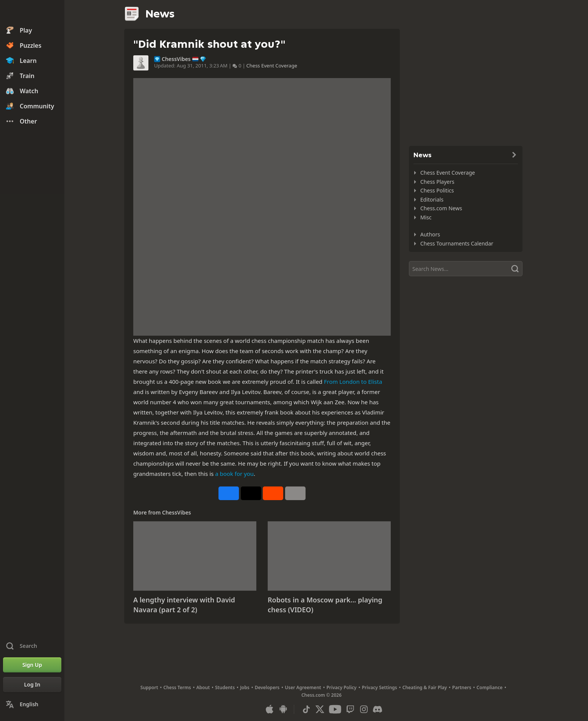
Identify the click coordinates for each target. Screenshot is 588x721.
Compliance (490, 687)
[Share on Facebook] (229, 493)
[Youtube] (335, 709)
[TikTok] (306, 709)
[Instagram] (364, 709)
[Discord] (377, 709)
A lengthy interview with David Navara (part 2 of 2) (184, 605)
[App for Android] (283, 709)
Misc (426, 217)
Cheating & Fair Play (425, 687)
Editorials (432, 199)
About (203, 687)
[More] (295, 493)
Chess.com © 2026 (321, 695)
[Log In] (32, 685)
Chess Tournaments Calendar (457, 243)
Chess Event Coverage (272, 66)
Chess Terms (177, 687)
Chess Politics (437, 190)
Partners (462, 687)
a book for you (234, 474)
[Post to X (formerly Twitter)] (251, 493)
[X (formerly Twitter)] (320, 709)
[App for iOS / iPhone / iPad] (270, 709)
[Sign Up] (32, 665)
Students (225, 687)
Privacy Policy (341, 687)
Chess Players (437, 182)
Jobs (245, 687)
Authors (430, 234)
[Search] (466, 269)
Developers (267, 687)
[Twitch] (350, 709)
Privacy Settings (380, 687)
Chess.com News (441, 208)
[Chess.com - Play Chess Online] (32, 13)
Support (149, 687)
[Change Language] (32, 704)
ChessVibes (176, 59)
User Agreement (303, 687)
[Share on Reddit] (273, 493)
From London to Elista (353, 382)
